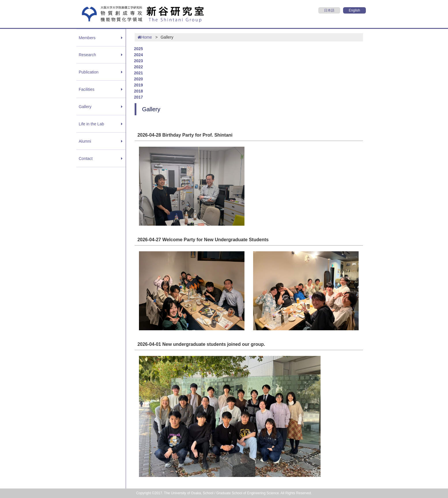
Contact (86, 159)
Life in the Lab (91, 124)
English (354, 10)
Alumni (85, 141)
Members (87, 38)
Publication (89, 72)
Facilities (86, 89)
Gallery (85, 107)
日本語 (329, 10)
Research (87, 55)
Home (145, 37)
